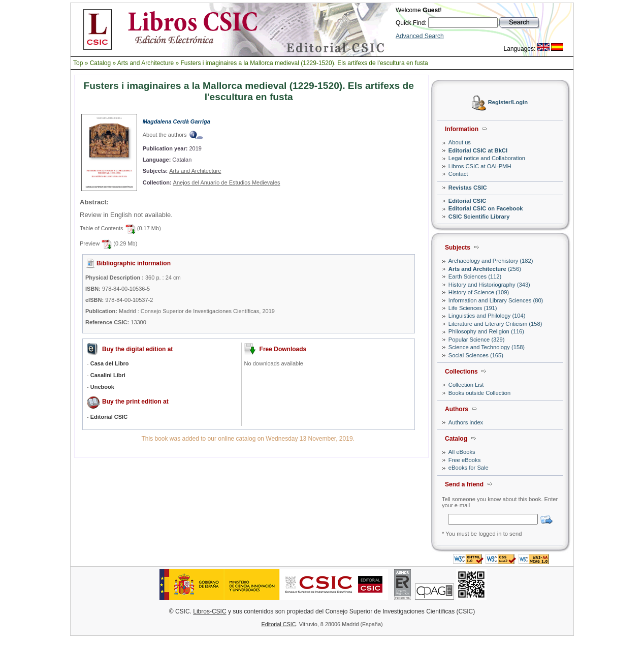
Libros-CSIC (210, 611)
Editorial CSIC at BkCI (478, 150)
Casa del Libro (110, 363)
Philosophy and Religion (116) (486, 331)
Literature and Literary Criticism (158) (495, 324)
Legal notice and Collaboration (487, 158)
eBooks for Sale (469, 468)
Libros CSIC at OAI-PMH (480, 166)
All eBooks (462, 452)
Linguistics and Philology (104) (487, 316)
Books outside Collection (480, 393)
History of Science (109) (479, 292)
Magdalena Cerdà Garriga (176, 121)
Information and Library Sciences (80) (496, 300)
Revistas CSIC (468, 188)
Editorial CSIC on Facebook (486, 208)
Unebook (102, 387)
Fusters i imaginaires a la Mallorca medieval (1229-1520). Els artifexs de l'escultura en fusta (304, 63)
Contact (458, 174)
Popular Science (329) (477, 340)
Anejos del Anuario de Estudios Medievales (227, 182)
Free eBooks (464, 460)
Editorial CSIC (468, 201)
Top (78, 63)
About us (460, 142)
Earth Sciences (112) (475, 276)
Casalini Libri (108, 375)
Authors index (466, 422)
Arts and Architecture (146, 63)
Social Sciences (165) (476, 355)
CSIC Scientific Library (479, 217)
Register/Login (508, 103)
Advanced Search (420, 36)
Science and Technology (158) (487, 347)
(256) (485, 269)
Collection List (466, 385)
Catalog (100, 63)
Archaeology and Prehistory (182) (491, 261)
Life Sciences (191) (473, 308)
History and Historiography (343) (489, 285)
